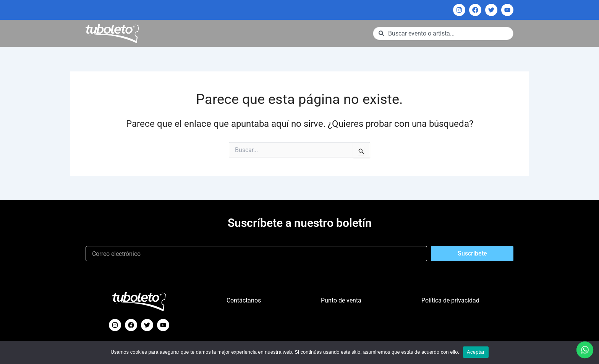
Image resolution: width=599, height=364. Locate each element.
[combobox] (443, 33)
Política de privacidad (450, 300)
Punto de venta (341, 300)
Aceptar (476, 352)
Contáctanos (244, 300)
